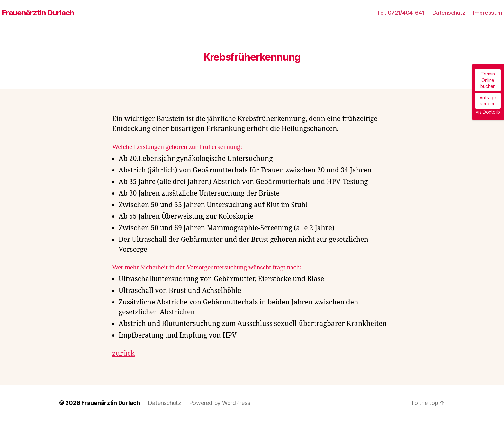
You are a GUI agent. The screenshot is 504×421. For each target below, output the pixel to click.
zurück (123, 354)
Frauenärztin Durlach (38, 13)
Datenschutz (449, 13)
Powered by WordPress (220, 403)
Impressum (488, 13)
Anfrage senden (488, 101)
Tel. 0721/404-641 (401, 13)
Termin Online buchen (488, 80)
